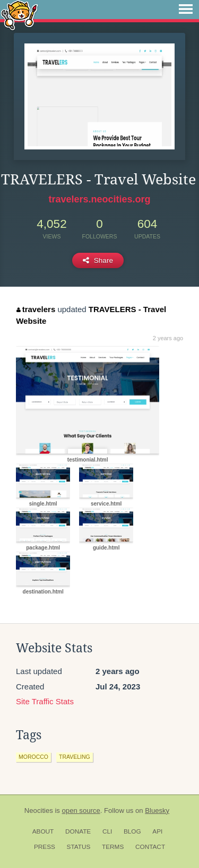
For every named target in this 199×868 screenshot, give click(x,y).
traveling (75, 757)
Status (79, 847)
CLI (107, 831)
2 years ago (168, 338)
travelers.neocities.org (99, 199)
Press (45, 847)
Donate (78, 831)
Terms (113, 847)
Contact (150, 847)
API (157, 831)
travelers (36, 309)
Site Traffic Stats (45, 701)
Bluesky (157, 811)
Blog (132, 831)
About (43, 831)
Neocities (39, 811)
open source (81, 811)
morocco (33, 757)
